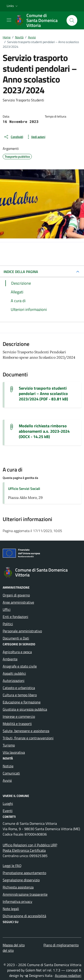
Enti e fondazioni (15, 617)
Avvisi (7, 780)
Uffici (7, 609)
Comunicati (11, 773)
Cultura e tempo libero (20, 695)
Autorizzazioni (14, 681)
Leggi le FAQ (12, 866)
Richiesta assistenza (18, 887)
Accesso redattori (68, 976)
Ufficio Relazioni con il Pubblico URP (30, 845)
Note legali (11, 909)
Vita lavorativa (14, 752)
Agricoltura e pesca (17, 652)
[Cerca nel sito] (72, 20)
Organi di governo (16, 595)
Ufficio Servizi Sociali (24, 489)
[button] (13, 6)
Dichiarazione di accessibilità (24, 916)
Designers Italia (38, 976)
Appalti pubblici (14, 673)
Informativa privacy (17, 901)
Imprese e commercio (19, 716)
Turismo (9, 745)
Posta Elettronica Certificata (24, 850)
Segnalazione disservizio (21, 880)
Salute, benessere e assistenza (26, 731)
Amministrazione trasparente (25, 894)
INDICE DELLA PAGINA (21, 272)
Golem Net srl (36, 970)
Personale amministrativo (22, 631)
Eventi (8, 811)
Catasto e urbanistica (19, 688)
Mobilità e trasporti (17, 724)
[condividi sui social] (13, 137)
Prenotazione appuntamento (24, 873)
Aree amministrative (18, 602)
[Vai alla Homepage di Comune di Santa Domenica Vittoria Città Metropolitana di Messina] (38, 20)
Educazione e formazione (22, 702)
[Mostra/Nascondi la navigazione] (9, 20)
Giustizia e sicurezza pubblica (25, 709)
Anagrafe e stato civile (20, 666)
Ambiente (10, 659)
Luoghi (8, 803)
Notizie (8, 766)
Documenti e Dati (16, 638)
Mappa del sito (14, 945)
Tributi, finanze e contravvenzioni (28, 738)
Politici (8, 624)
